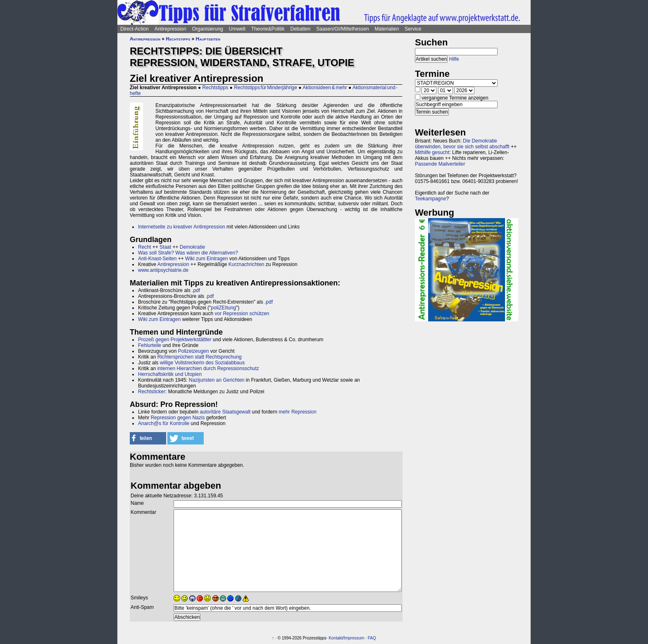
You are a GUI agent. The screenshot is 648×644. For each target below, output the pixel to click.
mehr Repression (297, 412)
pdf (197, 290)
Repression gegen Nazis (178, 418)
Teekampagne (430, 199)
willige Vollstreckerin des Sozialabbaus (202, 363)
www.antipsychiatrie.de (163, 270)
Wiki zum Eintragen (206, 259)
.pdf (210, 296)
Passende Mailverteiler (440, 164)
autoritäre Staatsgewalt (225, 412)
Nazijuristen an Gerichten (217, 380)
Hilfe (454, 59)
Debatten (301, 29)
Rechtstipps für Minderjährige (266, 88)
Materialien (387, 29)
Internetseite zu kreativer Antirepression (182, 227)
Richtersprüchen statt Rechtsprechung (200, 357)
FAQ (372, 638)
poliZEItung (223, 308)
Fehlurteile (150, 345)
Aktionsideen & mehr (325, 88)
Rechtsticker (152, 392)
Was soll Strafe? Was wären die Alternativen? (188, 253)
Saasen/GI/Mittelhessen (342, 29)
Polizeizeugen (194, 351)
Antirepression (170, 29)
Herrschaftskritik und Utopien (170, 374)
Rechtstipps (178, 39)
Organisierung (207, 29)
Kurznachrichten (247, 264)
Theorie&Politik (268, 29)
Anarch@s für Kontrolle (164, 423)
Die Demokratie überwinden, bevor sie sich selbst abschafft (462, 144)
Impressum (354, 638)
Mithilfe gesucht (432, 152)
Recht (144, 247)
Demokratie (192, 247)
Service (413, 29)
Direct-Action (135, 29)
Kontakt (336, 638)
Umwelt (237, 29)
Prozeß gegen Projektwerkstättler (175, 340)
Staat (165, 247)
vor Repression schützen (242, 314)
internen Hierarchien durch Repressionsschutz (208, 368)
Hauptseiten (208, 39)
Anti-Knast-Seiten (157, 259)
